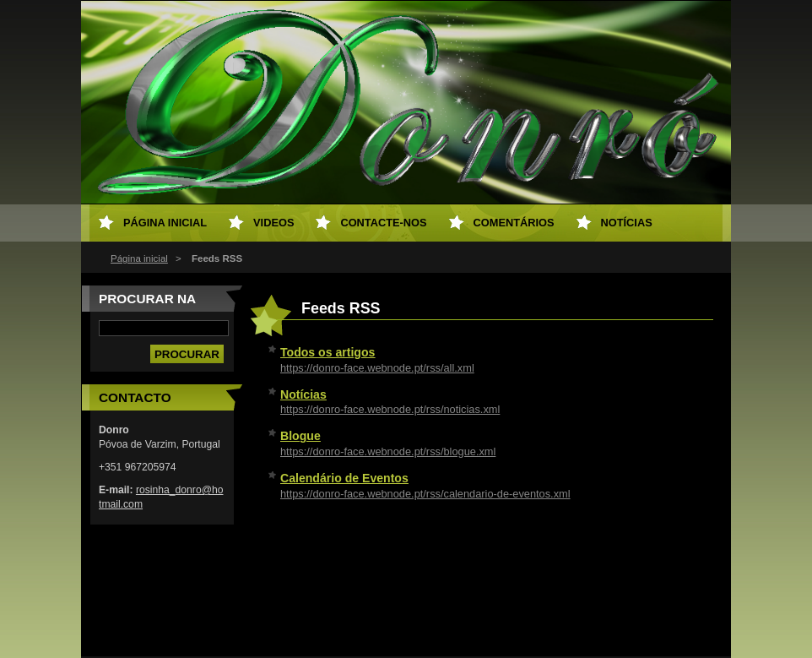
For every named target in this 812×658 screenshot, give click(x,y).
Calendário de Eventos (344, 478)
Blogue (300, 436)
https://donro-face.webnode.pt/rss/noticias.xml (390, 409)
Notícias (303, 394)
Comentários (514, 223)
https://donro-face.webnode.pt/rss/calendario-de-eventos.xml (425, 494)
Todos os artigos (328, 352)
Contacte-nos (383, 223)
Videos (273, 223)
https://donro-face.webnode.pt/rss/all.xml (377, 368)
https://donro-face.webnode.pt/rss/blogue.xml (388, 451)
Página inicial (139, 258)
